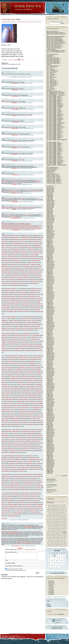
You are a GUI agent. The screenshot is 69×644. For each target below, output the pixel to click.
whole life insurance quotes (11, 191)
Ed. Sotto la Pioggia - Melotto (54, 135)
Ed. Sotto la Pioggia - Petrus (54, 146)
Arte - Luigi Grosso (51, 72)
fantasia (59, 517)
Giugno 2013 (50, 273)
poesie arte (65, 534)
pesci (48, 533)
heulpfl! (13, 174)
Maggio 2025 (50, 455)
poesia (65, 533)
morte (56, 528)
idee (53, 521)
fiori (53, 518)
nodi (64, 528)
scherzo (65, 539)
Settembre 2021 (51, 399)
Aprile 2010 (50, 225)
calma (65, 509)
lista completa (50, 503)
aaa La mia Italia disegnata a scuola (55, 51)
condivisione (50, 514)
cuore (62, 514)
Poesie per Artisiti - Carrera (53, 177)
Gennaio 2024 (50, 435)
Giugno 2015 (50, 304)
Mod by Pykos (57, 635)
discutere (59, 515)
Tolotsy (16, 108)
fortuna (58, 518)
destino (48, 515)
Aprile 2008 (50, 194)
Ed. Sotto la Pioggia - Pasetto (54, 145)
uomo (54, 544)
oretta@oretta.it (61, 614)
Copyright (49, 606)
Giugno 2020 (50, 380)
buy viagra (17, 182)
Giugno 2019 (50, 365)
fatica (64, 517)
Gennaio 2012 (50, 252)
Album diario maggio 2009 (53, 62)
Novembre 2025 (51, 463)
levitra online (36, 182)
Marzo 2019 (50, 361)
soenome (11, 127)
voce (57, 546)
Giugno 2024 (50, 441)
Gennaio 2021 (50, 389)
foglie (55, 518)
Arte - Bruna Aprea (51, 77)
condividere (63, 512)
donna (48, 517)
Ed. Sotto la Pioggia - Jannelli (54, 122)
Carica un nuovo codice (30, 549)
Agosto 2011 (50, 245)
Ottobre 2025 (50, 462)
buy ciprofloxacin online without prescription (25, 208)
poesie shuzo (59, 536)
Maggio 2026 (50, 471)
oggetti (54, 530)
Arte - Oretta (50, 76)
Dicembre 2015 (50, 311)
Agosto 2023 (50, 429)
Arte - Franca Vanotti (52, 84)
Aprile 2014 (50, 286)
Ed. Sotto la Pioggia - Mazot (54, 133)
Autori (48, 604)
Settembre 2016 (51, 323)
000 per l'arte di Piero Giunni (54, 45)
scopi (52, 540)
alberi (58, 505)
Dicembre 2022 (50, 418)
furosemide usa (5, 207)
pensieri (65, 531)
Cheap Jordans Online (20, 540)
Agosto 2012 (50, 261)
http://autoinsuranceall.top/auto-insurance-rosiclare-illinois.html (25, 227)
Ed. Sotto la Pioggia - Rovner (54, 147)
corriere (60, 514)
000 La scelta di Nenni (52, 31)
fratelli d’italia (64, 518)
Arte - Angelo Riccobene (53, 66)
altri (60, 505)
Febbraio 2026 (50, 467)
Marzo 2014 (50, 285)
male (55, 525)
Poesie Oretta (4, 636)
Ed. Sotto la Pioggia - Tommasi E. (55, 157)
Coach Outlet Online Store (13, 532)
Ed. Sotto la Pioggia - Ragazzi (54, 163)
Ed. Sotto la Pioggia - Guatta (54, 121)
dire (53, 515)
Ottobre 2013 (50, 278)
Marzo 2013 (50, 269)
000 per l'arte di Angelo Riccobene (55, 33)
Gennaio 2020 (50, 374)
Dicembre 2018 (50, 357)
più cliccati (65, 476)
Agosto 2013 (50, 276)
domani (65, 515)
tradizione (65, 543)
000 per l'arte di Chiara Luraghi (54, 39)
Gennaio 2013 (50, 267)
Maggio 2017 (50, 333)
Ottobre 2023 (50, 431)
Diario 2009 (50, 90)
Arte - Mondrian (51, 86)
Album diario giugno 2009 (53, 59)
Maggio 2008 (50, 196)
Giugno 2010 (50, 227)
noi (65, 528)
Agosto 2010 (50, 230)
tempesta (56, 543)
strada (57, 542)
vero (48, 546)
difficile (51, 515)
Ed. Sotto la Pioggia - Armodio (54, 98)
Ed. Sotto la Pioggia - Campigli (54, 107)
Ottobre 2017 (50, 340)
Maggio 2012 (50, 257)
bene (58, 509)
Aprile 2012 (50, 255)
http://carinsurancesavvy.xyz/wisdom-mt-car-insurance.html (27, 229)
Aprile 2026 (50, 469)
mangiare (58, 525)
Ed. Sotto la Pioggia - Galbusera (55, 115)
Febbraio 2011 (50, 238)
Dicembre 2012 (50, 266)
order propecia (31, 207)
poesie (62, 534)
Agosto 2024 (50, 444)
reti (61, 539)
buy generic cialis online (12, 180)
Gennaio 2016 (50, 313)
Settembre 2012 (51, 262)
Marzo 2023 (50, 422)
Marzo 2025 (50, 453)
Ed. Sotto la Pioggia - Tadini (53, 155)
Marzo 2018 (50, 346)
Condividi (21, 60)
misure (61, 527)
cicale (50, 512)
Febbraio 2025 (50, 452)
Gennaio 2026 (50, 466)
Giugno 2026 (50, 472)
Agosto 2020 (50, 383)
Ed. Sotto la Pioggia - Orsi (53, 142)
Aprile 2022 (50, 408)
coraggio (54, 514)
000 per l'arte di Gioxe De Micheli (55, 42)
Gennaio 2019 (50, 359)
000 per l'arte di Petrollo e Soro (26, 22)
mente (52, 527)
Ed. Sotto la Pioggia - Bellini (53, 101)
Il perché (49, 605)
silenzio (57, 540)
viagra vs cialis (21, 200)
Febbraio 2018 (50, 345)
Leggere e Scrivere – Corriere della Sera (57, 165)
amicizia (65, 505)
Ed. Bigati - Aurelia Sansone (54, 91)
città (54, 512)
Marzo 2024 (50, 438)
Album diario (50, 57)
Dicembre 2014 (50, 296)
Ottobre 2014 (50, 294)
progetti (62, 537)
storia (55, 542)
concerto (59, 512)
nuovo (49, 530)
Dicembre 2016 (50, 327)
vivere (55, 546)
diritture (56, 515)
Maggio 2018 (50, 348)
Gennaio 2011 (50, 236)
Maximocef (51, 581)
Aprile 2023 (50, 424)
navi (62, 528)
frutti (48, 520)
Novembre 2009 (51, 219)
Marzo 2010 (50, 224)
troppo (49, 544)
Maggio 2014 (50, 287)
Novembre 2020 (51, 387)
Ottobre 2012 (50, 263)
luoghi (65, 524)
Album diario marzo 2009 (53, 63)
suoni (62, 542)
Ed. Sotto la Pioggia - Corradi (54, 112)
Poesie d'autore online (9, 19)
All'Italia (49, 65)
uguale (51, 544)
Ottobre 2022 (50, 416)
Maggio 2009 (50, 211)
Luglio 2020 (50, 382)
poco (61, 533)
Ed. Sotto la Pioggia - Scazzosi (54, 151)
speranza (49, 542)
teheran (48, 543)
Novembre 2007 (51, 188)
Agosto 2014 (50, 291)
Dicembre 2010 (50, 235)
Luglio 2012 (50, 259)
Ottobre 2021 (50, 401)
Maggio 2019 (50, 364)
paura (55, 531)
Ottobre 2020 (50, 385)
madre (52, 525)
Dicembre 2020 (50, 388)
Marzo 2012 (50, 254)
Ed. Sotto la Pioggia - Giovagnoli (55, 119)
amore (49, 507)
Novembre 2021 (51, 402)
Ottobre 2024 (50, 446)
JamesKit (51, 585)
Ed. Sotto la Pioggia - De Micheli (55, 114)
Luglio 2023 (50, 427)
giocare (60, 520)
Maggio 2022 (50, 410)
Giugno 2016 (50, 319)
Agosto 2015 (50, 306)
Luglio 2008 (50, 198)
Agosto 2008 (50, 199)
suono (65, 542)
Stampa (15, 60)
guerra (51, 521)
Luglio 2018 (50, 351)
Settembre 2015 (51, 308)
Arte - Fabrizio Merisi (52, 81)
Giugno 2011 (50, 243)
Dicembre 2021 (50, 403)
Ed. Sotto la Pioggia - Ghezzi (54, 117)
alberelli (55, 505)
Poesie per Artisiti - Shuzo (53, 182)
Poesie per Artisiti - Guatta (53, 179)
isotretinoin (11, 207)
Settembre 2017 (51, 338)
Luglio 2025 (50, 458)
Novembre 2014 (51, 295)
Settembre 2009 (51, 216)
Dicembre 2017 (50, 342)
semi (55, 540)
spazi (62, 540)
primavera (51, 537)
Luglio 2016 (50, 320)
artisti (65, 507)
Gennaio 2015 (50, 297)
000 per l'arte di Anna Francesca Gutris (56, 34)
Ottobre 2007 (50, 187)
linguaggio (56, 524)
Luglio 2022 (50, 412)
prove (48, 539)
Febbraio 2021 (50, 390)
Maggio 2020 (50, 379)
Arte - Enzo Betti (51, 80)
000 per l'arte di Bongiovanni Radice (55, 37)
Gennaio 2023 (50, 420)
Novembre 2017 (51, 341)
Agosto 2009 (50, 215)
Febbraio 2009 (50, 207)
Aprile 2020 (50, 378)
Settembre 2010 (51, 231)
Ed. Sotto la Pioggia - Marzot (54, 129)
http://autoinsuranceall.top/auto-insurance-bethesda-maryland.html (16, 223)
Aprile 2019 (50, 362)
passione (52, 531)
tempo (59, 543)
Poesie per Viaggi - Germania (54, 183)
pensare (62, 531)
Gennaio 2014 (50, 282)
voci (59, 546)
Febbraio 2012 (50, 253)
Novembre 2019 (51, 371)
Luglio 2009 (50, 213)
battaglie (55, 509)
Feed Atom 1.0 (57, 623)
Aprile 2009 (50, 210)
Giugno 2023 (50, 426)
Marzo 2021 (50, 392)
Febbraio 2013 (50, 268)
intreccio (54, 523)
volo (63, 546)
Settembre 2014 (51, 292)
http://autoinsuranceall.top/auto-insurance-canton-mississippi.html (16, 224)
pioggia (56, 533)
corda (57, 514)
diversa (62, 515)
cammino (60, 511)
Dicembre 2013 (50, 281)
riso (62, 539)
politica (65, 536)
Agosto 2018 (50, 352)
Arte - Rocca (50, 87)
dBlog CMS (50, 635)
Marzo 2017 (50, 331)
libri (48, 524)
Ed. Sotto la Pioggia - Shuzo (54, 152)
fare (62, 517)
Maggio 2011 (50, 241)
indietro (48, 523)
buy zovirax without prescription (21, 207)
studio (60, 542)
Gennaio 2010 (50, 221)
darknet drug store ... (52, 480)
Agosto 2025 (50, 459)
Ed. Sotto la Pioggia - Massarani (55, 132)
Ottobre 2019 (50, 370)
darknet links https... (52, 490)
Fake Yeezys (28, 527)
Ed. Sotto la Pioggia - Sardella (54, 150)
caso (66, 511)
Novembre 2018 (51, 356)
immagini (56, 521)
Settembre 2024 (51, 445)
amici (62, 505)
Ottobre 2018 (50, 355)
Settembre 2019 (51, 369)
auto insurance (12, 190)
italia (61, 523)
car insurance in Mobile (30, 190)
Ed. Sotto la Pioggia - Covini (54, 113)
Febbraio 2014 (50, 283)
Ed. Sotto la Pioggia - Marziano (54, 128)
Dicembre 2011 (50, 250)
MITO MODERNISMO (52, 168)
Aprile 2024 (50, 439)
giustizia (65, 520)
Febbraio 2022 (50, 406)
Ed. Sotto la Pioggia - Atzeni (54, 99)
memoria (49, 527)
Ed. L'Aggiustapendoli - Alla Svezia (55, 94)
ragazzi (58, 539)
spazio (64, 540)
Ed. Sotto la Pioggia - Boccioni (54, 103)
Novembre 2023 (51, 432)
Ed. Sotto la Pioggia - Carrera (54, 108)
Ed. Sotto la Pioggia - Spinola (54, 154)
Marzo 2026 (50, 468)
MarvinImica (51, 583)
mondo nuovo (53, 528)
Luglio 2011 (50, 244)
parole (65, 530)
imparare (59, 521)
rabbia (53, 539)
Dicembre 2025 (50, 464)
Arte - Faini (49, 68)
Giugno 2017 (50, 334)
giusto (48, 521)
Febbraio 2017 (50, 329)
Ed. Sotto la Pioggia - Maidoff (54, 124)
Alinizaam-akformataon (6, 102)
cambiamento (49, 511)
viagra (25, 180)
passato (49, 531)
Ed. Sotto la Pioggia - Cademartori (55, 105)
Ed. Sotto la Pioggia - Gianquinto (55, 118)
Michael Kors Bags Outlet (15, 534)
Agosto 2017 (50, 337)
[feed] (15, 68)
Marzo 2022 (50, 407)
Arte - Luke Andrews (52, 85)
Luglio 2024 (50, 443)
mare (61, 525)
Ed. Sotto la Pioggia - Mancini (54, 126)
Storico (10, 60)
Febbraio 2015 (50, 299)
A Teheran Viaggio (51, 49)
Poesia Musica (50, 171)
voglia (61, 546)
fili (48, 518)
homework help (24, 216)
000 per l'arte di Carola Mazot (54, 38)
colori (56, 512)
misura (59, 527)
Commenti (6, 68)
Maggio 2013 (50, 272)
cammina (57, 511)
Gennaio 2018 (50, 343)
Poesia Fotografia (51, 170)
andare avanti (56, 507)
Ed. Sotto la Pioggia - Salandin (54, 164)
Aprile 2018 (50, 347)
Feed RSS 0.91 (57, 620)
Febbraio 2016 (50, 314)
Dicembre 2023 (50, 434)
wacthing (21, 147)
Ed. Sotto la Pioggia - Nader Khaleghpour (57, 140)
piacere (50, 533)
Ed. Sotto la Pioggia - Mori (53, 138)
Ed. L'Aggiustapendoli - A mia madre (56, 93)
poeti (63, 536)
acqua (52, 505)
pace (62, 530)
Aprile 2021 (50, 393)
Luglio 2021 (50, 397)
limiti (53, 524)
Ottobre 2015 (50, 309)
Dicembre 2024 (50, 449)
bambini (52, 509)
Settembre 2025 (51, 460)
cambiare (53, 511)
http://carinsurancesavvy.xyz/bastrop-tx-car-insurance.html (14, 226)
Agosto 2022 (50, 413)
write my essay (7, 215)
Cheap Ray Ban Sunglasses (31, 526)
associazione (57, 508)
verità (65, 544)
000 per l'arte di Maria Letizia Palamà (56, 43)
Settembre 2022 (51, 415)
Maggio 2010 (50, 226)
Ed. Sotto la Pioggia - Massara (54, 131)
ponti (48, 537)
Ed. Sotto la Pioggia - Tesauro (54, 156)
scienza (50, 540)
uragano (57, 544)
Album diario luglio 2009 (53, 61)
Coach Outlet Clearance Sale (31, 543)
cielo (52, 512)
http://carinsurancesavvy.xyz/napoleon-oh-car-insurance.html (15, 228)
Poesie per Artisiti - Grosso (53, 178)
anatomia (52, 507)
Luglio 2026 (50, 473)
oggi (56, 530)
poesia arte (49, 534)
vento (63, 544)
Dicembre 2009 (50, 220)
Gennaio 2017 (50, 328)
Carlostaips (51, 590)
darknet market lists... (52, 485)
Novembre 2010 (51, 234)
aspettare (53, 508)
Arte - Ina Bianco (51, 70)
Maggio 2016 (50, 318)
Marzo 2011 (50, 239)
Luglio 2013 (50, 275)
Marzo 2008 (50, 193)
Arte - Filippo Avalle (51, 82)
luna (63, 524)
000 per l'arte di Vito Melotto (54, 48)
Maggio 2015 (50, 303)
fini (49, 518)
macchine (49, 525)
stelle (52, 542)
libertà (66, 523)
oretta (4, 22)
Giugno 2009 (50, 212)
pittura (59, 533)
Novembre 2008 (51, 203)
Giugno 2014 (50, 289)
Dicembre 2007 (50, 189)
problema (54, 537)
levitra (38, 200)
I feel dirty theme (64, 636)
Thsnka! (23, 160)
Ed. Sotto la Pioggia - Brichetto (54, 104)
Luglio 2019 (50, 366)
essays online (12, 216)
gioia (63, 520)
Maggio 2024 (50, 440)
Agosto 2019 (50, 368)
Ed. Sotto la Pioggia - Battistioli (54, 100)
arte (63, 507)
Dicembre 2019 (50, 373)
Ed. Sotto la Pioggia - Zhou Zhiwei (55, 161)
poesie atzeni (49, 536)
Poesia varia (50, 173)
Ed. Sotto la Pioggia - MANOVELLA (55, 127)
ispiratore (58, 523)
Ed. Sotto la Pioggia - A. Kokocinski (55, 95)
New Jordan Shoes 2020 (23, 544)
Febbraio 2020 (50, 375)
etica (57, 517)
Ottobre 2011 (50, 248)
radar (56, 539)
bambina (49, 509)
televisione (52, 543)
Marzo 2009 (50, 208)
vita (52, 546)
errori (50, 517)
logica (59, 524)
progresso (65, 537)
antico (60, 507)
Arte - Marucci (50, 73)
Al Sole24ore (50, 56)
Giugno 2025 (50, 457)
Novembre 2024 (51, 448)
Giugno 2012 (50, 258)
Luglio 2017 (50, 336)
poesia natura (58, 534)
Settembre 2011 (51, 247)
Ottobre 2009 (50, 217)
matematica (64, 525)
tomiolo (62, 543)
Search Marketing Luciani (61, 637)
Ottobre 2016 (50, 324)
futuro (54, 520)
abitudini (49, 505)
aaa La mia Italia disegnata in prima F (56, 52)
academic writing (13, 217)
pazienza (58, 531)
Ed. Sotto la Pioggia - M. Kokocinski (55, 123)
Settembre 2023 (51, 430)
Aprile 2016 (50, 317)
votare (66, 546)
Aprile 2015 (50, 301)
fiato (66, 517)
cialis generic (23, 181)
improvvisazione (64, 521)
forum (60, 518)
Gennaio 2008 (50, 191)
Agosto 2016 (50, 322)
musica (59, 528)
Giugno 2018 (50, 350)
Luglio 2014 (50, 290)
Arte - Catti (49, 79)
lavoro (63, 523)
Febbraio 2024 (50, 436)
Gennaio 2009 (50, 206)
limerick (50, 524)
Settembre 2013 (51, 277)
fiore (51, 518)
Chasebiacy (51, 587)
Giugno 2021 (50, 396)
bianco (60, 509)
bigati (63, 509)
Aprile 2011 (50, 240)
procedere (58, 537)
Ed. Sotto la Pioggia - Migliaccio (54, 137)
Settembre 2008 (51, 201)
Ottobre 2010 (50, 233)
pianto (53, 533)
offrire (51, 530)
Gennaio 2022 (50, 404)
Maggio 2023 (50, 425)
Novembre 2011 (51, 249)
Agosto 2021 (50, 398)
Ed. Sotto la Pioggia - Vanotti (54, 159)
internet (51, 523)
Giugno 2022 (50, 411)
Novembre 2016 (51, 326)
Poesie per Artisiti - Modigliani (54, 180)
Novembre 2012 (51, 264)
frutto (50, 520)
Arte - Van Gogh (51, 89)
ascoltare (49, 508)
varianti (60, 544)
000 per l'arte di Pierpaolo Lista (54, 47)
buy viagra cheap (10, 199)
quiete (51, 539)
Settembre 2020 (51, 384)
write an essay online (28, 215)
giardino (57, 520)
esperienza (54, 517)
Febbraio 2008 (50, 192)
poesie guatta (54, 536)
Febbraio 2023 (50, 421)
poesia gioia (53, 534)
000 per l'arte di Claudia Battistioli (55, 40)
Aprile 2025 (50, 454)
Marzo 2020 (50, 376)
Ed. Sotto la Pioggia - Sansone (54, 149)
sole (60, 540)
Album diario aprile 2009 (53, 58)
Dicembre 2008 (50, 205)
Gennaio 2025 (50, 450)
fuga (52, 520)
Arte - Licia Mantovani (52, 71)
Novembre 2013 (51, 280)
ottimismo (59, 530)
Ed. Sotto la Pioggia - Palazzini (54, 143)
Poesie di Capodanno (52, 174)
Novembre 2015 (51, 310)
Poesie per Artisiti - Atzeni (53, 175)
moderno (65, 527)
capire (64, 511)
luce (61, 524)
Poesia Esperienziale (52, 169)
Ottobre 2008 (50, 202)
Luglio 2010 (50, 229)
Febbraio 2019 (50, 360)
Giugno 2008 (50, 197)
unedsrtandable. (29, 115)
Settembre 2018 (51, 354)
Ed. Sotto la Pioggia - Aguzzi (54, 96)
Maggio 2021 (50, 394)
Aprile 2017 (50, 332)
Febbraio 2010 (50, 222)
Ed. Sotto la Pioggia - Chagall (54, 110)
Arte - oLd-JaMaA (51, 75)
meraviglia (55, 527)
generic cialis (12, 201)
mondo (49, 528)
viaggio (50, 546)
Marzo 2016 (50, 315)
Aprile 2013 (50, 271)
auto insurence (14, 183)
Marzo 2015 (50, 300)
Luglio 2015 (50, 305)
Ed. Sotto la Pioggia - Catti (53, 109)
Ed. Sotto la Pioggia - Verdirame (55, 160)
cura (65, 514)
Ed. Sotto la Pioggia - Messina (54, 136)
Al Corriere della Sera (52, 54)
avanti (61, 508)
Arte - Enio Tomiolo (51, 67)
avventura (64, 508)
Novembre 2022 (51, 417)
